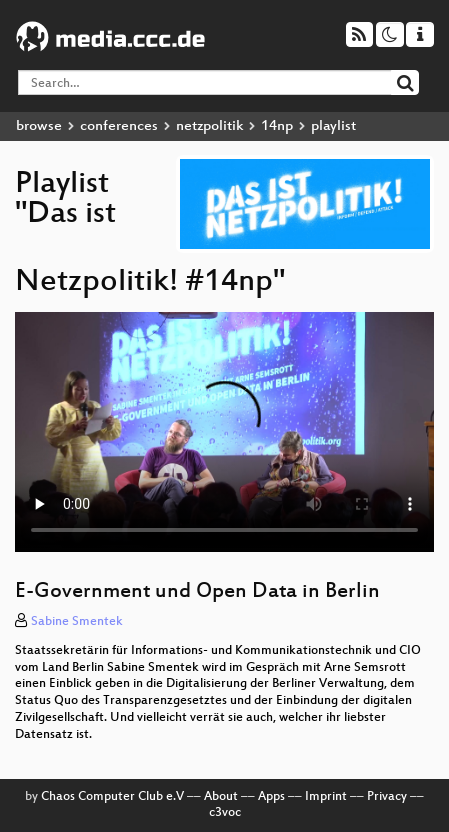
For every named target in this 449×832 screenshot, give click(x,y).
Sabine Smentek (77, 622)
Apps (271, 797)
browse (39, 126)
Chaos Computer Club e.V (112, 797)
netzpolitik (209, 126)
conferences (119, 126)
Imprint (326, 797)
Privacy (387, 797)
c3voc (225, 813)
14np (277, 126)
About (221, 797)
